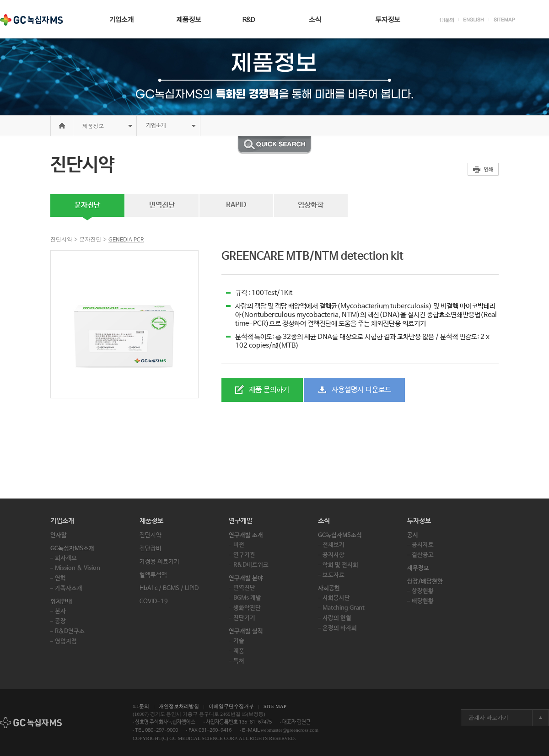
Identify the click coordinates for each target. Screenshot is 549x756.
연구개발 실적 (246, 631)
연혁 (60, 578)
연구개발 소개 (246, 535)
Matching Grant (344, 608)
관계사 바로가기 (488, 718)
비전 (239, 545)
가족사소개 (69, 588)
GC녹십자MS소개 (72, 549)
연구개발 (241, 521)
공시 (413, 535)
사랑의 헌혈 (337, 618)
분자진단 (87, 205)
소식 (324, 521)
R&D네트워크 (251, 565)
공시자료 (423, 545)
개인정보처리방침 (179, 706)
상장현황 (423, 591)
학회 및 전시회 (340, 565)
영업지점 (66, 641)
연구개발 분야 (246, 578)
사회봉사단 (336, 598)
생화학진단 (247, 608)
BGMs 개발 (247, 598)
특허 (239, 661)
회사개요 (66, 558)
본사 (60, 611)
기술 (239, 641)
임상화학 (311, 205)
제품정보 (93, 126)
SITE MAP (275, 706)
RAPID (236, 205)
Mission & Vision (78, 568)
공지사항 (334, 555)
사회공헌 (329, 588)
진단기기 (244, 618)
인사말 (59, 535)
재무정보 (418, 568)
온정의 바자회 (340, 628)
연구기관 (244, 555)
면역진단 (162, 205)
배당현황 (423, 601)
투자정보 (419, 521)
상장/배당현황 (425, 582)
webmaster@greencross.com (290, 730)
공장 (60, 621)
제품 (239, 651)
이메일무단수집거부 (231, 706)
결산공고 (423, 555)
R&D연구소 (70, 631)
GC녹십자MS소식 (340, 535)
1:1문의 (141, 706)
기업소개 (62, 521)
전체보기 (334, 545)
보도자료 (334, 575)
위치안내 (61, 602)
